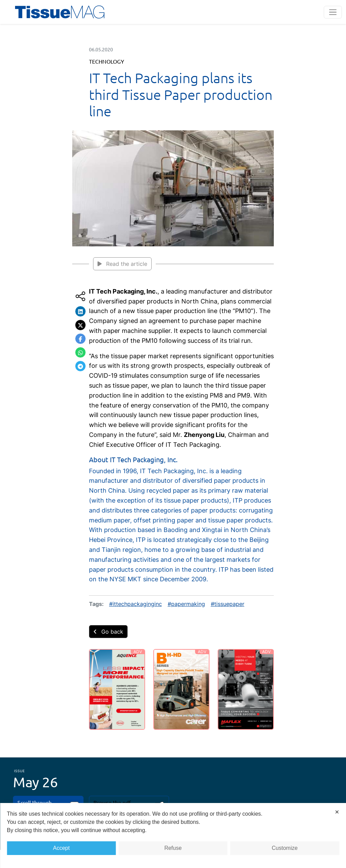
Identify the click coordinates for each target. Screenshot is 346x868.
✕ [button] (337, 812)
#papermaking (186, 604)
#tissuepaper (228, 604)
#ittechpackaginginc (136, 604)
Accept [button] (61, 848)
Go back (108, 632)
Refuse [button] (173, 848)
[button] (80, 311)
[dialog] (173, 835)
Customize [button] (285, 848)
